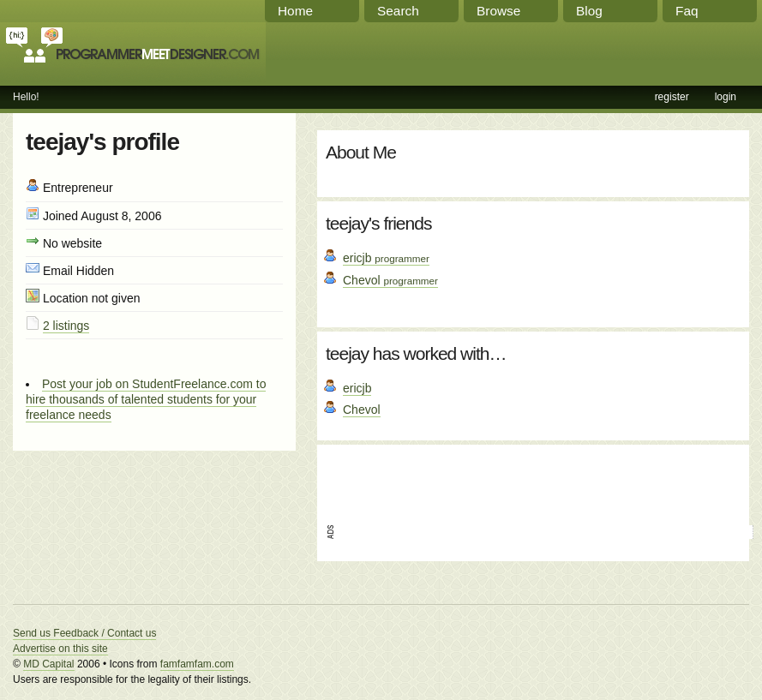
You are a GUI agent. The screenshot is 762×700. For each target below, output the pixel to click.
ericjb (386, 258)
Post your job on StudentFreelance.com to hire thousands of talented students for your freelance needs (146, 399)
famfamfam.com (197, 664)
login (726, 97)
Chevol (390, 280)
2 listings (66, 326)
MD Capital (48, 664)
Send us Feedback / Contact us (84, 633)
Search (398, 11)
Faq (687, 11)
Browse (498, 11)
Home (295, 11)
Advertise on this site (60, 649)
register (672, 97)
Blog (589, 11)
